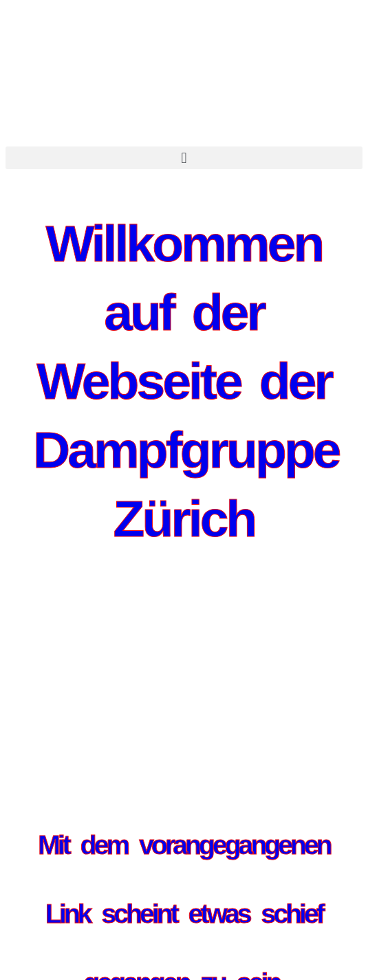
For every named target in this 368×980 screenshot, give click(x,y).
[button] (184, 158)
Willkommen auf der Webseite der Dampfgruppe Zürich (186, 381)
